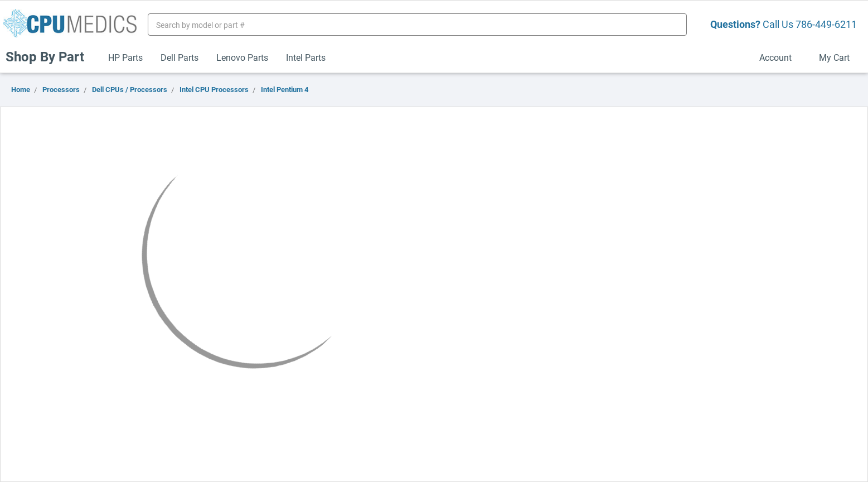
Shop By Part (50, 56)
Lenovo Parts (242, 57)
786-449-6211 (826, 24)
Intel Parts (306, 57)
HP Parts (125, 57)
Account (780, 57)
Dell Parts (180, 57)
